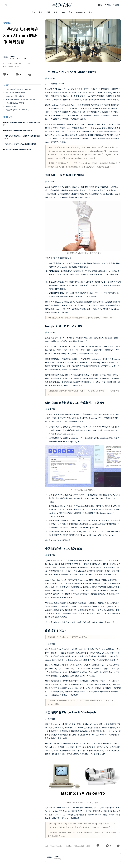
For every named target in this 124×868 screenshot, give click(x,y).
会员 (48, 12)
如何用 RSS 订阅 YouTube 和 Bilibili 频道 (21, 144)
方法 (56, 12)
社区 (91, 12)
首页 (33, 12)
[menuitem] (100, 5)
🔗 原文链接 (50, 78)
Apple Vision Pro (15, 63)
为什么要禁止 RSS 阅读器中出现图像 (18, 150)
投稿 (100, 5)
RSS (18, 67)
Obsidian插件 (9, 67)
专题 (71, 12)
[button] (22, 85)
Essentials (81, 12)
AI (5, 63)
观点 (63, 12)
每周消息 (7, 23)
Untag (12, 56)
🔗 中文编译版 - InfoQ (54, 84)
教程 (41, 12)
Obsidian (27, 63)
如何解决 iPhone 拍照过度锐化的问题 (19, 130)
